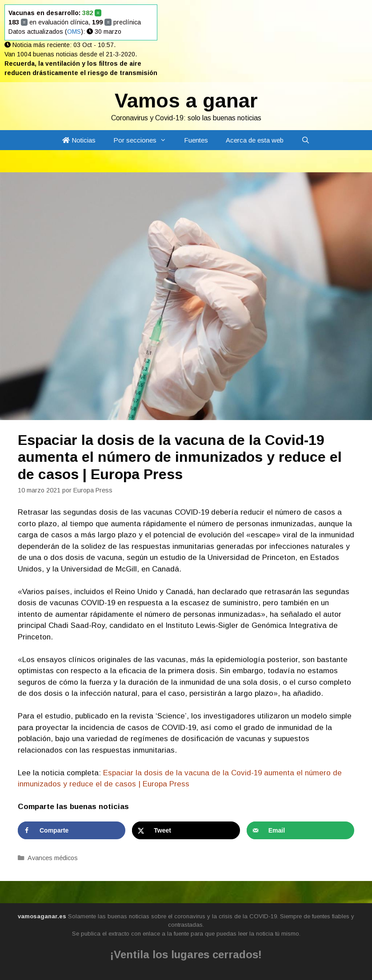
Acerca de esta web (255, 140)
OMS (74, 32)
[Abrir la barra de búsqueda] (306, 140)
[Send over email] (300, 830)
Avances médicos (53, 858)
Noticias (79, 140)
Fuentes (196, 140)
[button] (166, 140)
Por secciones (144, 140)
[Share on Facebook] (72, 830)
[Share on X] (186, 830)
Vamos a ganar (186, 101)
